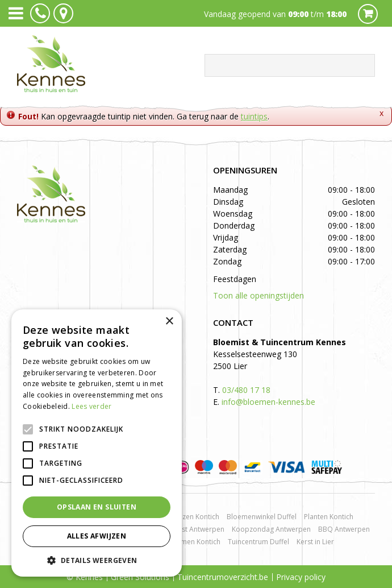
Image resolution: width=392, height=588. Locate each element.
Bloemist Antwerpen (192, 529)
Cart (368, 14)
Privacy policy (301, 577)
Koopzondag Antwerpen (271, 529)
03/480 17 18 (246, 390)
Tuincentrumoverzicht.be (223, 577)
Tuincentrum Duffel (258, 542)
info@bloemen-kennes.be (268, 402)
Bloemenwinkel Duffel (262, 517)
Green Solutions (140, 577)
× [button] (169, 322)
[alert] (97, 443)
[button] (97, 560)
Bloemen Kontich (193, 542)
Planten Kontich (329, 517)
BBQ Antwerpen (344, 529)
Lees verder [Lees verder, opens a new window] (91, 406)
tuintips (254, 116)
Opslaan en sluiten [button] (97, 507)
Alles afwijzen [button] (97, 536)
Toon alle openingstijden (258, 295)
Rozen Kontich (197, 517)
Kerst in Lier (315, 542)
